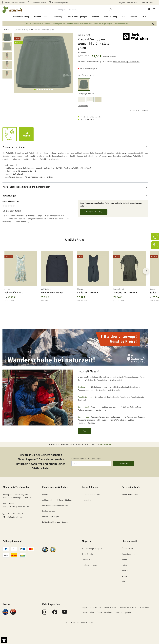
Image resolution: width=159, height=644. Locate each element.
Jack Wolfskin (84, 35)
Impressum (86, 607)
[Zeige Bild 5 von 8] (45, 89)
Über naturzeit (147, 2)
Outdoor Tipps (83, 417)
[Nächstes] (146, 271)
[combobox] (82, 10)
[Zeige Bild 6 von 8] (47, 89)
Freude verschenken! (130, 495)
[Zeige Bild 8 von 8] (52, 89)
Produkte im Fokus (85, 397)
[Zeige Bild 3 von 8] (40, 89)
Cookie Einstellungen (105, 612)
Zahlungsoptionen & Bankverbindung (57, 500)
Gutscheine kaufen (131, 487)
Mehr (85, 431)
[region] (75, 274)
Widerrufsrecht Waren (108, 607)
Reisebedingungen (123, 612)
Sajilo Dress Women (87, 293)
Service (125, 570)
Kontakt (45, 495)
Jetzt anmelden (124, 463)
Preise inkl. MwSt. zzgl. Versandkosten (126, 62)
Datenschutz (144, 607)
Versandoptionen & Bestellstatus (55, 506)
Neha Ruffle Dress (14, 293)
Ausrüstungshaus (129, 554)
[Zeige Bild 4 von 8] (42, 89)
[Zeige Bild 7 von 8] (50, 89)
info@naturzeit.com (14, 517)
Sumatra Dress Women (125, 293)
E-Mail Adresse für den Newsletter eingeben (87, 459)
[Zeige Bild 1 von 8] (35, 89)
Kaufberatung (83, 387)
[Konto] (149, 10)
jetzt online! (87, 500)
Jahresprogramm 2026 (91, 495)
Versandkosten (105, 444)
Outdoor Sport (88, 560)
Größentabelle (83, 106)
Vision (124, 560)
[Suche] (111, 10)
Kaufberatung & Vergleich (92, 549)
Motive (124, 565)
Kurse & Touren (133, 2)
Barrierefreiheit (88, 612)
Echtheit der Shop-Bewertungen (55, 522)
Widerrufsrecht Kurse (128, 607)
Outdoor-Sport (83, 407)
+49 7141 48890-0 (15, 514)
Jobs (123, 581)
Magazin (122, 2)
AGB (95, 607)
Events (124, 576)
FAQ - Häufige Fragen (51, 516)
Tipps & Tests (87, 554)
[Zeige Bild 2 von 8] (37, 89)
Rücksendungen (49, 511)
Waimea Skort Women (52, 293)
